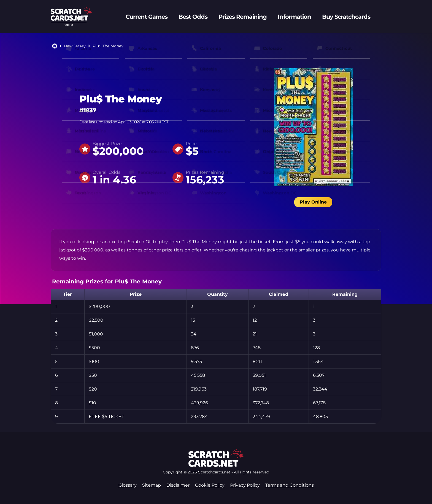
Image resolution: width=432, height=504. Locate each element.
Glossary (128, 485)
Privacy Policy (245, 485)
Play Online (313, 202)
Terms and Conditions (290, 485)
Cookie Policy (210, 485)
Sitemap (152, 485)
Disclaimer (178, 485)
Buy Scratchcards (346, 17)
